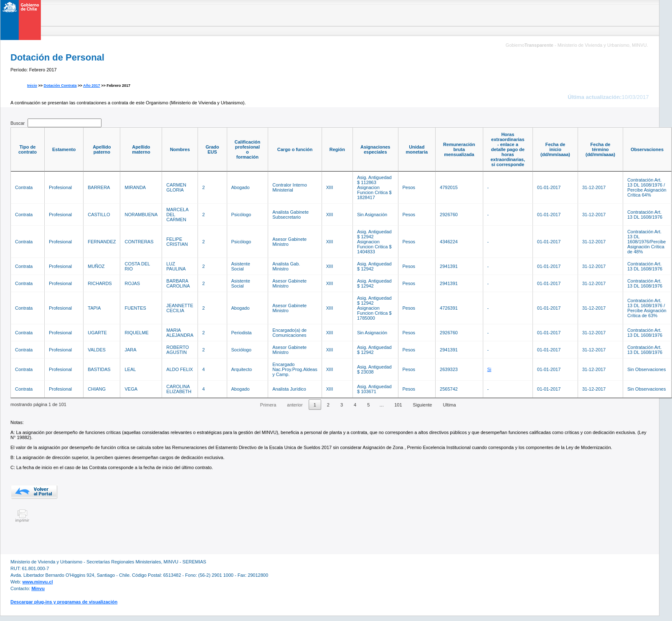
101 (398, 405)
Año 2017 (92, 86)
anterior (295, 405)
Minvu (38, 588)
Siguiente (423, 405)
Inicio (32, 86)
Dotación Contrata (60, 86)
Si (489, 369)
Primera (268, 405)
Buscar (56, 123)
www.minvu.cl (38, 582)
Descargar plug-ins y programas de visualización (64, 602)
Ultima (449, 405)
